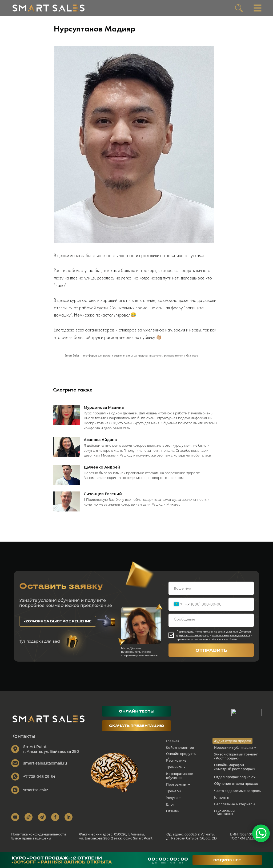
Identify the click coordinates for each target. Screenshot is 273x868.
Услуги (172, 801)
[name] (211, 592)
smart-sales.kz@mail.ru (45, 767)
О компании (224, 815)
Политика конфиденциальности (39, 838)
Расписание (176, 764)
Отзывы (173, 815)
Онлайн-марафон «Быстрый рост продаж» (235, 771)
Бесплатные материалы (235, 808)
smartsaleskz (36, 794)
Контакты (225, 817)
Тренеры (174, 795)
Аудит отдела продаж (232, 745)
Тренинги (174, 771)
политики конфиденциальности (231, 639)
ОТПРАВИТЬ (211, 654)
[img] (49, 8)
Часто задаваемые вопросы (238, 795)
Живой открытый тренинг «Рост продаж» (236, 760)
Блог (170, 808)
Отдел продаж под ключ (235, 781)
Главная (173, 745)
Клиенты (222, 801)
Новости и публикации (233, 751)
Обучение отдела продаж (236, 787)
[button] (58, 625)
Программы (176, 788)
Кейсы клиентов (180, 751)
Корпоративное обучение (180, 779)
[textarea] (211, 624)
